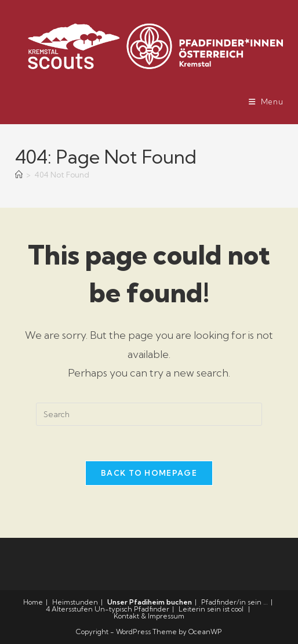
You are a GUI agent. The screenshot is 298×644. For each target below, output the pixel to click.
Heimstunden (75, 602)
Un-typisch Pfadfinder (132, 609)
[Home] (19, 175)
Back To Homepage (149, 473)
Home (33, 602)
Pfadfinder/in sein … (235, 602)
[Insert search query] (149, 414)
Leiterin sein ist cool (211, 609)
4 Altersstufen (69, 609)
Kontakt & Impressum (149, 616)
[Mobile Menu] (266, 102)
